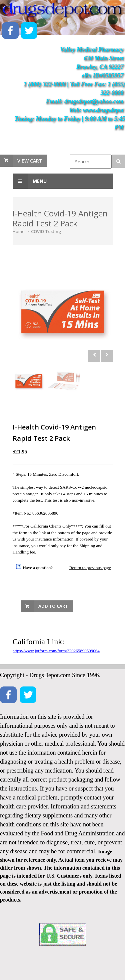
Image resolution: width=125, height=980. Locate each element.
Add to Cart (53, 606)
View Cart (30, 161)
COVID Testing (46, 231)
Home (19, 231)
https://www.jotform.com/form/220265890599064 (56, 651)
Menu (30, 181)
